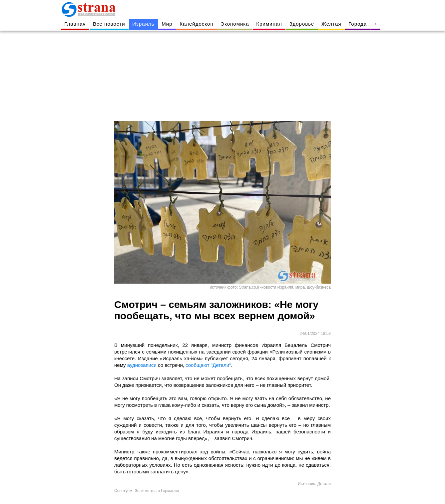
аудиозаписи (141, 365)
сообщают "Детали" (208, 365)
